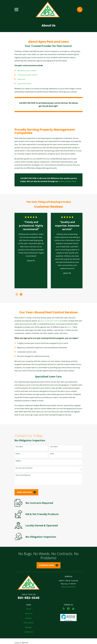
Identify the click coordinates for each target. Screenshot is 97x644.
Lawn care (21, 79)
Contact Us (29, 632)
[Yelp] (64, 609)
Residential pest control (27, 71)
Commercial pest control (27, 75)
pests (69, 327)
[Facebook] (68, 609)
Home (29, 609)
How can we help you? (23, 475)
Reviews (29, 627)
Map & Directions (68, 587)
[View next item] (21, 294)
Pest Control (29, 623)
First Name (19, 447)
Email (52, 454)
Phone (18, 454)
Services (29, 618)
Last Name (54, 447)
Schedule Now (48, 565)
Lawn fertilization (24, 83)
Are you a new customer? (24, 468)
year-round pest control (50, 321)
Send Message (26, 492)
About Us (29, 613)
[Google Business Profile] (73, 609)
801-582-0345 (29, 598)
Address (18, 461)
